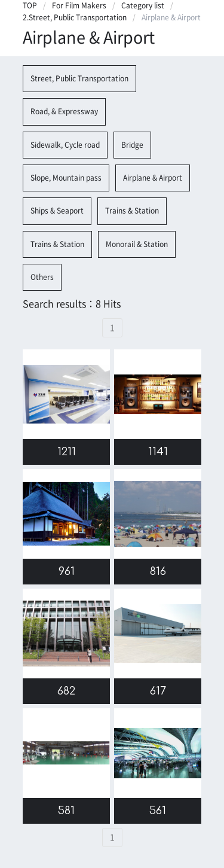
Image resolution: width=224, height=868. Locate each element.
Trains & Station (132, 211)
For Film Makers (79, 5)
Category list (143, 5)
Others (42, 277)
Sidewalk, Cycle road (65, 145)
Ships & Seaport (57, 211)
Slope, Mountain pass (66, 178)
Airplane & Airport (153, 178)
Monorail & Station (137, 244)
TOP (30, 5)
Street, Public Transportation (79, 78)
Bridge (132, 145)
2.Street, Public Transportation (75, 17)
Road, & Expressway (64, 111)
